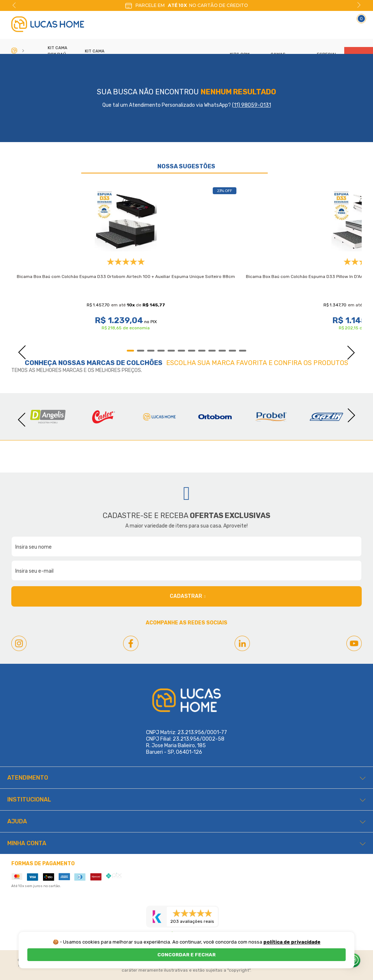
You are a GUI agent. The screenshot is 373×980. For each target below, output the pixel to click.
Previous (14, 5)
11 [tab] (232, 351)
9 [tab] (212, 351)
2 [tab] (141, 351)
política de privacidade (292, 942)
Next (359, 5)
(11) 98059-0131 (252, 105)
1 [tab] (130, 351)
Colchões (144, 363)
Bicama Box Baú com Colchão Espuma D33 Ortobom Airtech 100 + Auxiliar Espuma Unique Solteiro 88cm (126, 277)
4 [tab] (161, 351)
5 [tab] (171, 351)
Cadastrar (188, 597)
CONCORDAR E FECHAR (186, 955)
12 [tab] (243, 351)
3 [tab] (151, 351)
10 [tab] (222, 351)
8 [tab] (202, 351)
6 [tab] (181, 351)
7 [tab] (192, 351)
